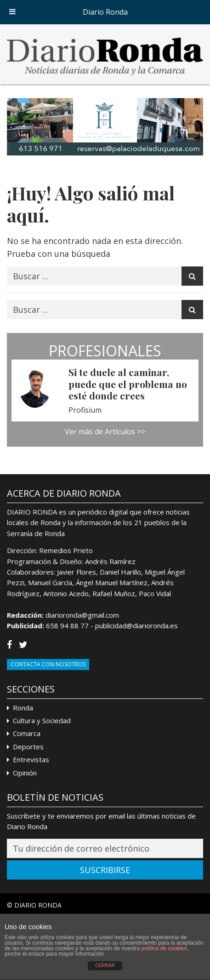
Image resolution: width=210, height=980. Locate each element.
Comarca (27, 733)
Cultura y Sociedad (42, 720)
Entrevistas (31, 759)
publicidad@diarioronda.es (136, 626)
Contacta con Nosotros (48, 664)
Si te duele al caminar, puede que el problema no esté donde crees (128, 383)
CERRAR (105, 966)
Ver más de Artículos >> (105, 432)
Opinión (25, 773)
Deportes (28, 747)
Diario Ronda (105, 12)
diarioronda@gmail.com (82, 615)
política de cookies (164, 948)
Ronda (23, 708)
